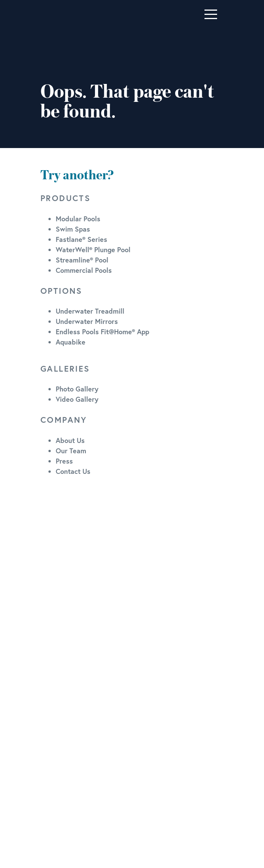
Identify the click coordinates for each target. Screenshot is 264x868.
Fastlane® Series (81, 239)
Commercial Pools (84, 270)
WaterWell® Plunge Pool (93, 250)
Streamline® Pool (82, 260)
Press (64, 461)
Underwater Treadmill (90, 311)
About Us (70, 440)
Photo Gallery (77, 389)
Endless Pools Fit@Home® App (102, 332)
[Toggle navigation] (211, 14)
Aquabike (71, 342)
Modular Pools (78, 219)
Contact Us (73, 471)
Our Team (71, 451)
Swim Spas (73, 229)
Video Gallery (77, 399)
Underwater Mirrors (87, 321)
